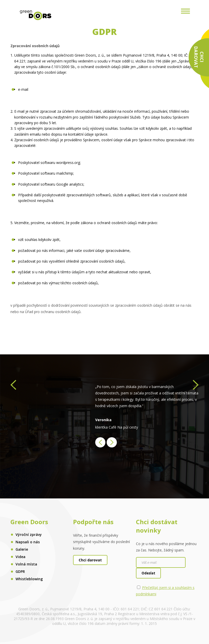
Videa (20, 557)
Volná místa (26, 564)
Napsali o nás (28, 542)
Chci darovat (90, 560)
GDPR (20, 571)
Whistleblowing (29, 579)
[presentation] (13, 386)
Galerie (22, 549)
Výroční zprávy (29, 534)
